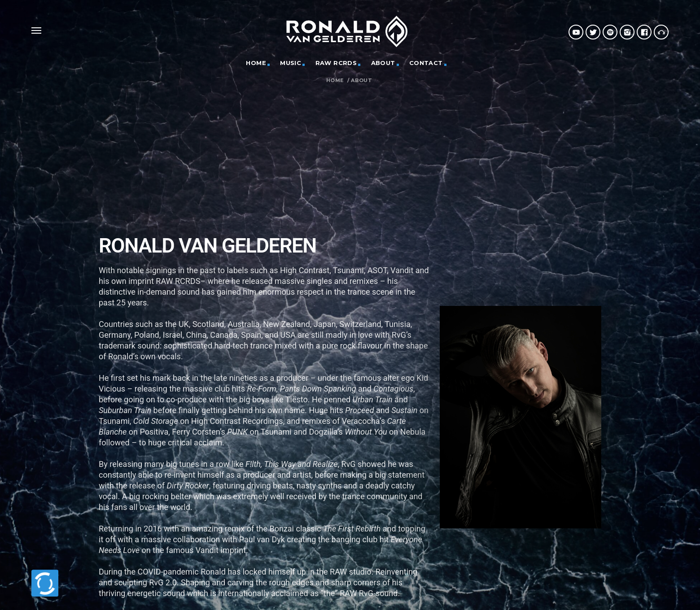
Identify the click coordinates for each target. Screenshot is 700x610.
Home (335, 81)
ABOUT (383, 63)
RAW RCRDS (336, 63)
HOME (256, 63)
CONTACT (426, 63)
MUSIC (291, 63)
